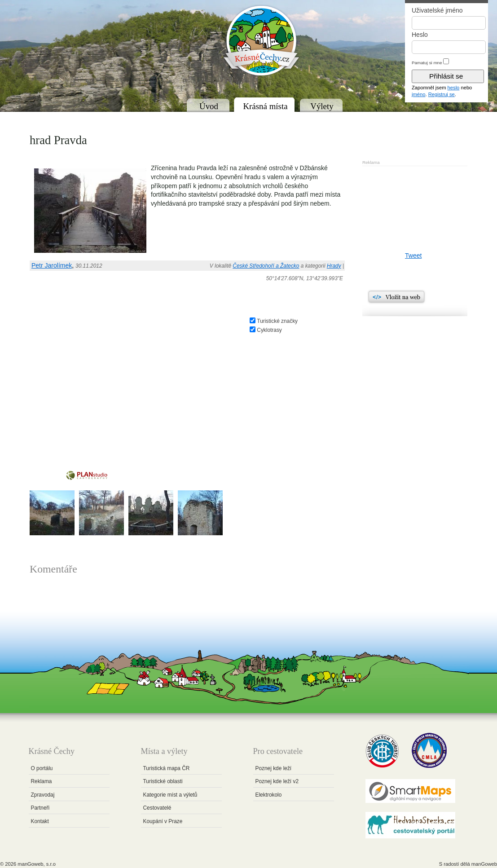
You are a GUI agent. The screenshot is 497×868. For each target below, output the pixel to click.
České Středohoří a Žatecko (266, 266)
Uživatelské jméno (437, 10)
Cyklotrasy (269, 330)
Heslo (420, 35)
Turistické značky (277, 321)
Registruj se (442, 94)
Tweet (413, 256)
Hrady (334, 266)
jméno (418, 94)
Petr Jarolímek (52, 265)
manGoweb (484, 864)
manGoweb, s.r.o (37, 864)
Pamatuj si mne (427, 63)
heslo (454, 88)
